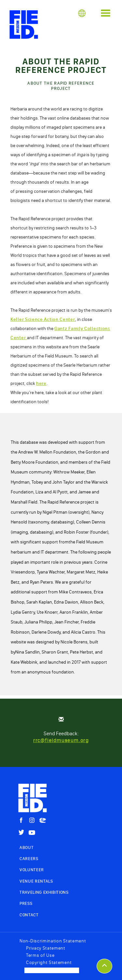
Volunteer (32, 870)
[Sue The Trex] (43, 821)
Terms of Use (40, 955)
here (41, 383)
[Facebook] (21, 820)
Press (26, 903)
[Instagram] (32, 820)
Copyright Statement (49, 963)
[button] (82, 13)
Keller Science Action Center (43, 319)
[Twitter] (21, 832)
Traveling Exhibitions (44, 892)
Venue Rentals (36, 881)
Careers (29, 859)
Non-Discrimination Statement (53, 941)
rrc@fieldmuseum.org (61, 740)
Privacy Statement (46, 948)
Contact (29, 915)
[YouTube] (32, 833)
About (27, 847)
